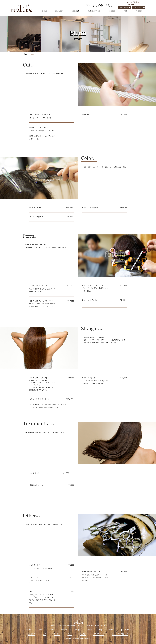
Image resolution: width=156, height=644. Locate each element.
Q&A (45, 634)
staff (125, 11)
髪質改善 (83, 634)
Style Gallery (124, 630)
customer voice (94, 11)
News (111, 630)
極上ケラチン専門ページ (120, 634)
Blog (100, 630)
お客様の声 (31, 634)
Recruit (89, 630)
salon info (59, 11)
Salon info (63, 630)
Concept (77, 630)
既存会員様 (138, 7)
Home (29, 630)
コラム (70, 634)
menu (44, 11)
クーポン (57, 634)
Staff (51, 630)
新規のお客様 (124, 7)
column (112, 11)
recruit (139, 11)
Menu (41, 630)
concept (75, 11)
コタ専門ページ (99, 634)
